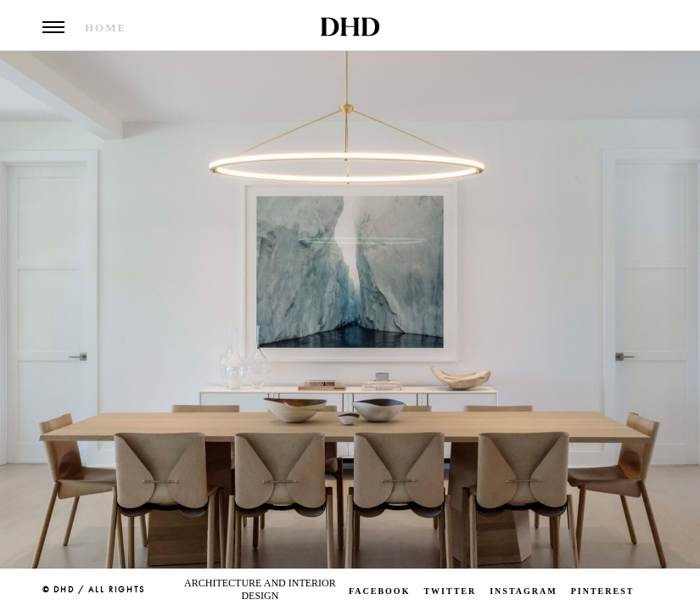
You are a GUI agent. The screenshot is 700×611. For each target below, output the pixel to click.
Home (106, 28)
